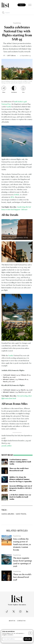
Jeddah (16, 195)
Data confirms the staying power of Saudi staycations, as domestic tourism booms (22, 545)
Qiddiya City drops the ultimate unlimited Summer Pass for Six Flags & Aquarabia (20, 479)
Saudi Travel (21, 514)
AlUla (12, 197)
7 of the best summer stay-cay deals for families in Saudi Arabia (20, 497)
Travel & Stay (17, 23)
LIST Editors (11, 56)
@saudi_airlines (7, 446)
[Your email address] (12, 639)
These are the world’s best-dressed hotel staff (22, 577)
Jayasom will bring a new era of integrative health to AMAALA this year (21, 488)
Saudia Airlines (8, 514)
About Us (12, 621)
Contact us (21, 621)
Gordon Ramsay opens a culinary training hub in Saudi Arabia (20, 462)
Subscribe (28, 639)
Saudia (9, 107)
